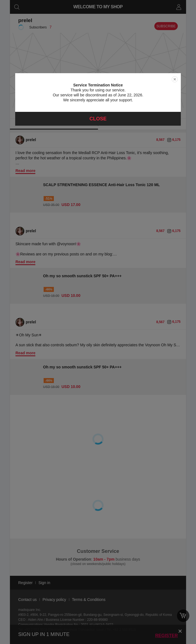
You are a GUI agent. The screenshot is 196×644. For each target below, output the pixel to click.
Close (98, 119)
